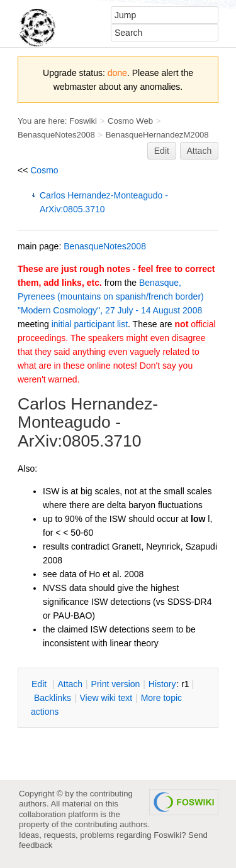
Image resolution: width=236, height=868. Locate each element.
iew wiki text (106, 698)
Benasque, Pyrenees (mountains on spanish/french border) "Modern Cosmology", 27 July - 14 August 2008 (111, 296)
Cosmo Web (130, 121)
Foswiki (83, 121)
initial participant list (90, 324)
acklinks (53, 698)
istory (162, 684)
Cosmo (44, 170)
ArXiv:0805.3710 (80, 441)
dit (40, 684)
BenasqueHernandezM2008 (157, 135)
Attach (199, 151)
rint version (116, 684)
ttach (70, 684)
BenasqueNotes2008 (56, 135)
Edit (162, 151)
